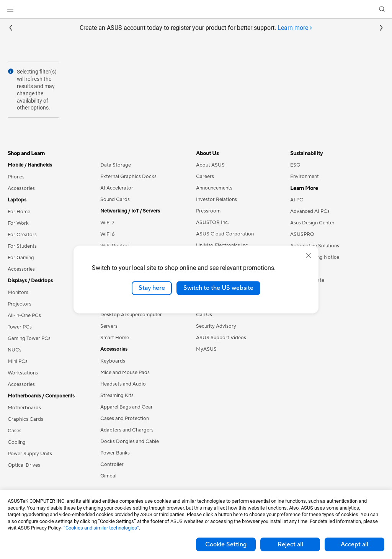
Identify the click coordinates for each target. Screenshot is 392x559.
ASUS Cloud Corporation (225, 234)
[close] (309, 256)
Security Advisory (216, 326)
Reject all (290, 544)
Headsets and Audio (123, 384)
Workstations (23, 373)
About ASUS (210, 165)
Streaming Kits (117, 396)
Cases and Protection (125, 418)
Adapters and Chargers (127, 430)
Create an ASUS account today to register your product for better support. (196, 28)
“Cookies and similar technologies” (101, 528)
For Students (22, 246)
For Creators (22, 235)
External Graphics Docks (128, 177)
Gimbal (108, 476)
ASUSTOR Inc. (212, 222)
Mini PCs (18, 361)
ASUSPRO (302, 234)
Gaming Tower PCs (29, 338)
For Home (19, 212)
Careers (205, 177)
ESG (295, 165)
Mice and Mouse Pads (125, 373)
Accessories (21, 188)
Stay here (152, 288)
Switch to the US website (218, 288)
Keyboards (113, 361)
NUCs (15, 350)
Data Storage (116, 165)
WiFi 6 (107, 234)
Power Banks (115, 453)
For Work (18, 223)
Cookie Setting (226, 544)
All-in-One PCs (24, 315)
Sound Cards (115, 199)
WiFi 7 (107, 223)
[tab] (295, 28)
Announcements (214, 188)
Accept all (354, 544)
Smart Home (115, 338)
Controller (112, 464)
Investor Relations (216, 199)
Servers (109, 326)
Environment (305, 177)
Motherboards (24, 408)
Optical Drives (24, 465)
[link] (196, 9)
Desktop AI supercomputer (131, 315)
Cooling (17, 442)
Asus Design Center (312, 223)
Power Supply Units (30, 454)
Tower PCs (20, 327)
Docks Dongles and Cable (130, 441)
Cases (15, 431)
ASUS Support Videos (221, 338)
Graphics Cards (25, 419)
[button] (10, 9)
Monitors (18, 293)
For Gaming (21, 258)
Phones (16, 177)
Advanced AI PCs (310, 211)
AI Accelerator (117, 188)
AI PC (297, 200)
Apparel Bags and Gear (127, 407)
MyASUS (206, 349)
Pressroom (208, 211)
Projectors (20, 304)
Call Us (204, 315)
